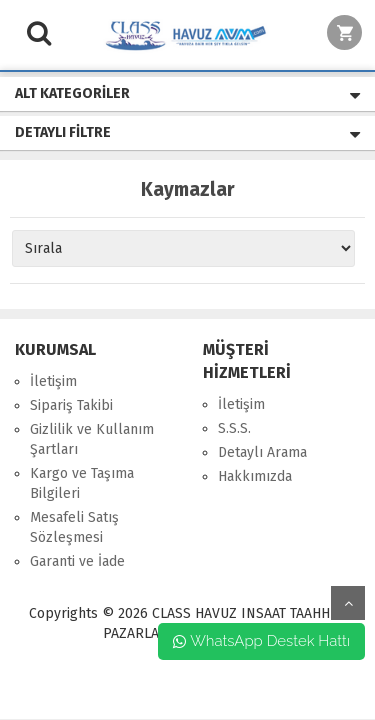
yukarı (348, 603)
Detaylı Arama (262, 452)
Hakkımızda (255, 476)
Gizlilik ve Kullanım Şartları (92, 439)
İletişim (53, 381)
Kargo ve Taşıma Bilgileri (82, 483)
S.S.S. (234, 428)
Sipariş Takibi (71, 405)
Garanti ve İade (77, 561)
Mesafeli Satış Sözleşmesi (74, 527)
